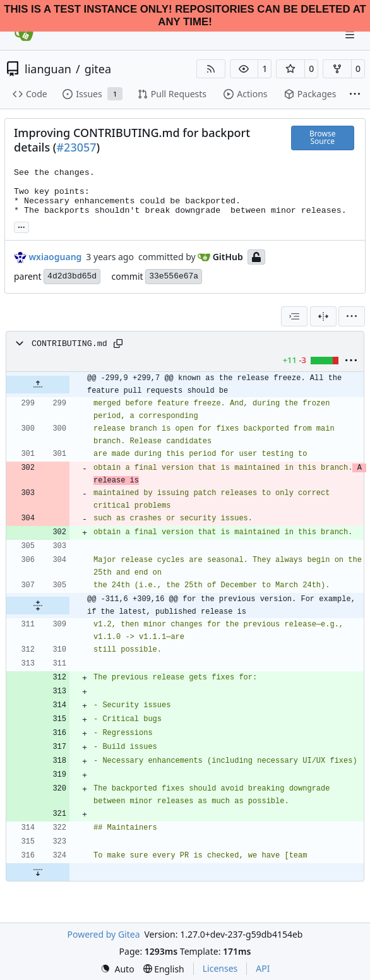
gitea (98, 69)
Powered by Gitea (104, 934)
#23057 (76, 147)
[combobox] (294, 316)
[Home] (24, 35)
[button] (244, 69)
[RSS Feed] (211, 69)
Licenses (220, 968)
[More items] (355, 95)
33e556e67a (174, 276)
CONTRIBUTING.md (69, 344)
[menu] (352, 316)
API (263, 968)
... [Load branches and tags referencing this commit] (21, 226)
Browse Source (322, 137)
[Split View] (323, 316)
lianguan (48, 69)
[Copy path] (118, 344)
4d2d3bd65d (72, 276)
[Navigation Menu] (351, 34)
